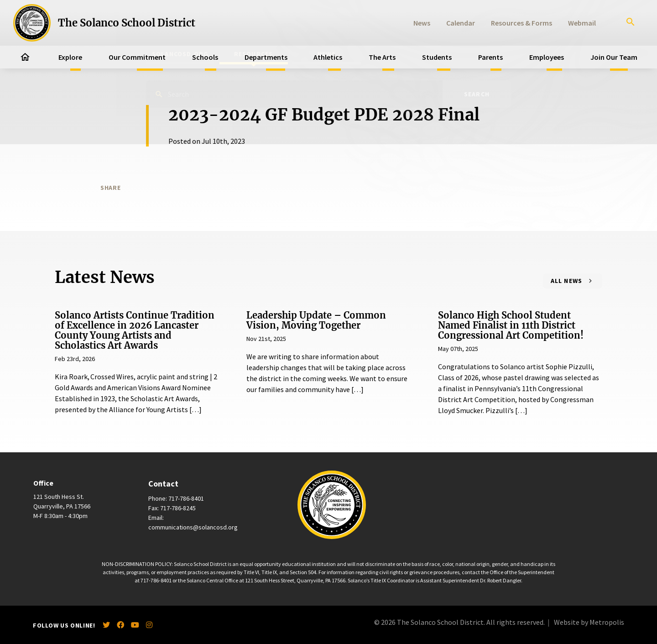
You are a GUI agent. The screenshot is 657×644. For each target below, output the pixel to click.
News (422, 23)
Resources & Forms (521, 23)
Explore (70, 57)
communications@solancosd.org (193, 527)
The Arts (382, 57)
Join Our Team (614, 57)
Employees (547, 57)
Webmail (582, 23)
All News (567, 281)
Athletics (328, 57)
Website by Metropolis (589, 622)
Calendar (461, 23)
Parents (490, 57)
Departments (266, 57)
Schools (205, 57)
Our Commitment (137, 57)
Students (437, 57)
